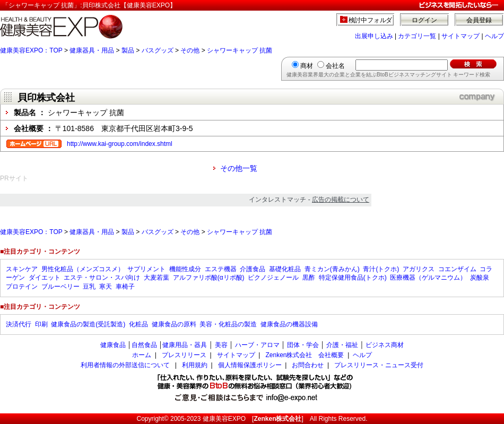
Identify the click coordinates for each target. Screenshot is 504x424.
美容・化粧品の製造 (228, 324)
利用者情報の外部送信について (125, 365)
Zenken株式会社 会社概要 (305, 355)
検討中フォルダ (371, 20)
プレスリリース (184, 355)
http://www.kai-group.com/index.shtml (120, 144)
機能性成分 (185, 269)
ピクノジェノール (273, 278)
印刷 (41, 324)
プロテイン (22, 287)
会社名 (335, 66)
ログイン (424, 20)
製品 (128, 50)
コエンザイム (457, 269)
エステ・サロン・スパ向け (102, 278)
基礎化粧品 (285, 269)
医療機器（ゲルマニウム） (428, 278)
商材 (307, 66)
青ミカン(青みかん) (332, 269)
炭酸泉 (480, 278)
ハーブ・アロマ (257, 345)
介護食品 (253, 269)
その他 (190, 50)
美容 (221, 345)
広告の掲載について (341, 200)
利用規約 (195, 365)
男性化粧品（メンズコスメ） (83, 269)
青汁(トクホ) (381, 269)
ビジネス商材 (385, 345)
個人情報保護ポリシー (250, 365)
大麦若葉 (157, 278)
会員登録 (479, 20)
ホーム (142, 355)
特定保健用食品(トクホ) (353, 278)
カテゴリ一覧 (417, 36)
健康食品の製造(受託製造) (88, 324)
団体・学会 (303, 345)
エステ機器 (221, 269)
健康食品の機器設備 (289, 324)
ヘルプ (494, 36)
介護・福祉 (342, 345)
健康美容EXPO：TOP (31, 50)
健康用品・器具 (185, 345)
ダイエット (45, 278)
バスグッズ (158, 50)
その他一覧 (239, 168)
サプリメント (146, 269)
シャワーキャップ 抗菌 (240, 50)
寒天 (106, 287)
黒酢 (309, 278)
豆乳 (89, 287)
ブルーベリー (60, 287)
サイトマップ (460, 36)
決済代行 (19, 324)
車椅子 (125, 287)
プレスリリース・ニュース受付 (379, 365)
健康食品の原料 (174, 324)
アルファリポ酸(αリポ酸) (209, 278)
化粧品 (138, 324)
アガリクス (419, 269)
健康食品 (113, 345)
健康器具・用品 (92, 50)
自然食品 (144, 345)
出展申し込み (374, 36)
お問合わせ (308, 365)
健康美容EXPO (224, 419)
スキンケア (22, 269)
